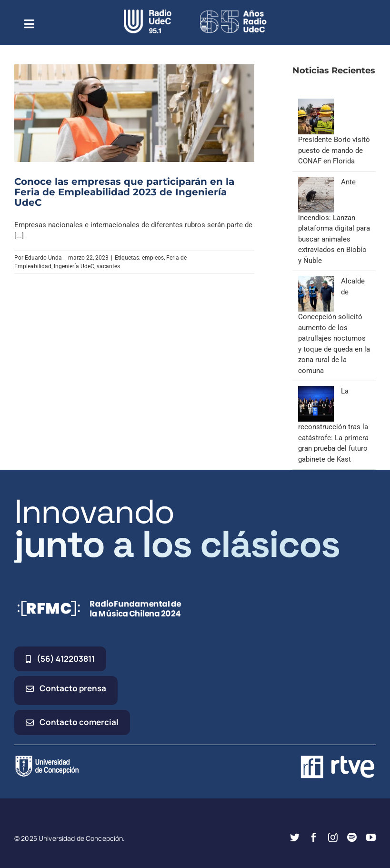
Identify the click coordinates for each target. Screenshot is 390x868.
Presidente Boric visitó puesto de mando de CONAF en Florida (334, 150)
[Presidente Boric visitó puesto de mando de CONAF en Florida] (316, 104)
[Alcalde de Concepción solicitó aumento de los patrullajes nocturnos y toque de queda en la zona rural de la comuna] (316, 281)
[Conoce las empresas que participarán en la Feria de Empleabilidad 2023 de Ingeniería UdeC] (134, 113)
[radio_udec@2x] (148, 13)
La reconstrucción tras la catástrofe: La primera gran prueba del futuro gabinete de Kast (333, 425)
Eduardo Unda (43, 258)
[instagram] (333, 838)
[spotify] (352, 838)
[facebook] (314, 838)
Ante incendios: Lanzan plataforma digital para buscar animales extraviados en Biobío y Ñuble (334, 221)
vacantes (108, 266)
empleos (153, 258)
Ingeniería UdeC (74, 266)
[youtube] (371, 838)
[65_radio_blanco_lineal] (233, 13)
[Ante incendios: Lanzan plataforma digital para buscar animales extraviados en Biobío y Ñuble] (316, 182)
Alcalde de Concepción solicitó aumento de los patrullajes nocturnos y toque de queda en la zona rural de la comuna (334, 326)
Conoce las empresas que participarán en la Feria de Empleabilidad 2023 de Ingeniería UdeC (124, 192)
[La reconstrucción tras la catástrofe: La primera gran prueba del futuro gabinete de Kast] (316, 391)
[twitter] (295, 838)
